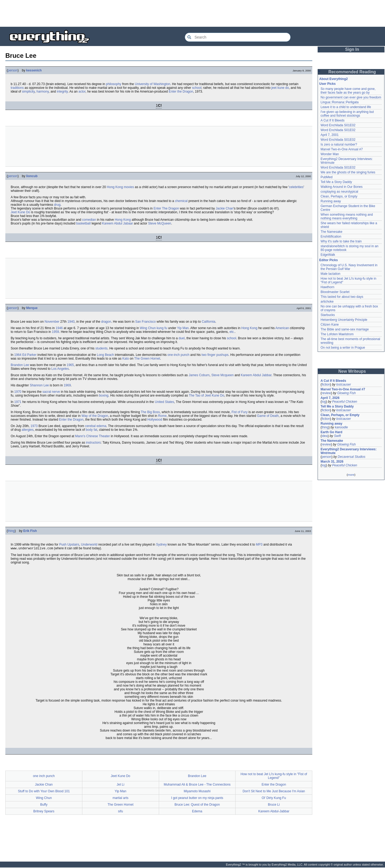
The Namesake (331, 232)
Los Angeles (60, 369)
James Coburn (199, 375)
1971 (18, 402)
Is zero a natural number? (339, 144)
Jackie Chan (225, 208)
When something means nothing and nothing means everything (347, 216)
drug (57, 205)
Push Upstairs (69, 545)
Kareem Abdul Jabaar (118, 223)
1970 (18, 392)
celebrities (296, 187)
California (208, 322)
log (324, 402)
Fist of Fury (240, 412)
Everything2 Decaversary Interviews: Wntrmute (349, 451)
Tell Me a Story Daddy (336, 182)
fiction (326, 384)
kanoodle (341, 427)
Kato (126, 359)
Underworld (89, 545)
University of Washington (152, 84)
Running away (331, 201)
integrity (62, 92)
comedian (89, 220)
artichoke (327, 302)
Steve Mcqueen (222, 375)
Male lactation (330, 274)
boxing (104, 395)
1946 (59, 328)
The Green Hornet (147, 359)
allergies (28, 430)
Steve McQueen (160, 223)
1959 (55, 332)
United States (164, 402)
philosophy (113, 84)
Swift (337, 436)
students (101, 348)
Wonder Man (330, 154)
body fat (92, 430)
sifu (120, 812)
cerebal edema (96, 426)
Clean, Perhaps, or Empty (339, 196)
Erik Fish (30, 531)
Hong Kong (115, 187)
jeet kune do (280, 88)
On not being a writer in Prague (343, 348)
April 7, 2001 (330, 135)
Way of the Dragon (95, 416)
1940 (71, 322)
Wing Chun (148, 328)
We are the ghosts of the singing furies (348, 172)
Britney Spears (44, 812)
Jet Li (120, 785)
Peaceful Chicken (344, 402)
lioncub (32, 176)
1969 (67, 385)
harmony (43, 92)
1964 (18, 355)
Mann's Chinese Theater (93, 436)
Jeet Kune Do (20, 212)
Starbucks (328, 315)
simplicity (28, 92)
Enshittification (331, 237)
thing (11, 531)
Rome (162, 416)
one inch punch (44, 776)
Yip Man (183, 328)
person (13, 70)
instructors (93, 443)
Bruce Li (274, 805)
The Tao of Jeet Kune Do (207, 395)
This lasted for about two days (342, 297)
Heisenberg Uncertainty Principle (344, 320)
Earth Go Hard (331, 432)
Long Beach (105, 355)
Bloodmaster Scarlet (335, 292)
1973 (34, 426)
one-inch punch (178, 355)
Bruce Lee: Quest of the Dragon (197, 805)
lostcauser (344, 384)
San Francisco (146, 322)
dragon (106, 322)
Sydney (161, 545)
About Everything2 (334, 79)
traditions (17, 88)
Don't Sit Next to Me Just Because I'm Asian (274, 792)
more (351, 475)
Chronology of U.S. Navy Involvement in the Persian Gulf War (349, 267)
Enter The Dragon (166, 208)
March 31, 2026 (332, 462)
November (52, 322)
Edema (197, 812)
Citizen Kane (330, 325)
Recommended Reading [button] (352, 72)
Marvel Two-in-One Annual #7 (342, 149)
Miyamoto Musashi (197, 792)
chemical (181, 201)
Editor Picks (328, 260)
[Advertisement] (192, 13)
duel (182, 338)
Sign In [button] (352, 49)
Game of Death (268, 416)
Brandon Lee (20, 365)
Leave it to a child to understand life (346, 107)
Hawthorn (327, 287)
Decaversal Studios (351, 457)
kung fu (162, 328)
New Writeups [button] (352, 371)
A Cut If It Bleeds (332, 120)
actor (82, 92)
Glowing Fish (346, 393)
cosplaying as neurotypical (339, 192)
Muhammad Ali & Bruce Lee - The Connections (197, 785)
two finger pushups (215, 355)
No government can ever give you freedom (351, 97)
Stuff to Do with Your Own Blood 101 (44, 792)
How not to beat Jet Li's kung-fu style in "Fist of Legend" (274, 776)
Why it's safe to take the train (341, 241)
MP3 (259, 545)
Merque (32, 308)
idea (325, 436)
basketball (83, 223)
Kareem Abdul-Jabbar (274, 812)
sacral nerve (51, 392)
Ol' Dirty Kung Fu (274, 798)
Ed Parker (29, 355)
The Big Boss (150, 412)
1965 (70, 365)
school (197, 88)
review (326, 393)
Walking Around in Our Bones (342, 187)
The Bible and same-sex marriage (345, 329)
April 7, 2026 (330, 398)
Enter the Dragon (181, 92)
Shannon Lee (39, 385)
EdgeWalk (328, 255)
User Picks (327, 84)
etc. (232, 332)
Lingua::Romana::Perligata (340, 102)
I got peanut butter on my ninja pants (197, 798)
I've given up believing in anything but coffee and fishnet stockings (347, 114)
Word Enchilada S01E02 (338, 125)
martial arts (120, 798)
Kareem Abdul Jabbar (256, 375)
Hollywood (155, 420)
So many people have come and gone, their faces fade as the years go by (348, 91)
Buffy (44, 805)
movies (129, 187)
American (282, 328)
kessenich (34, 70)
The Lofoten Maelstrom (337, 334)
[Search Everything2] (238, 37)
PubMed (327, 177)
